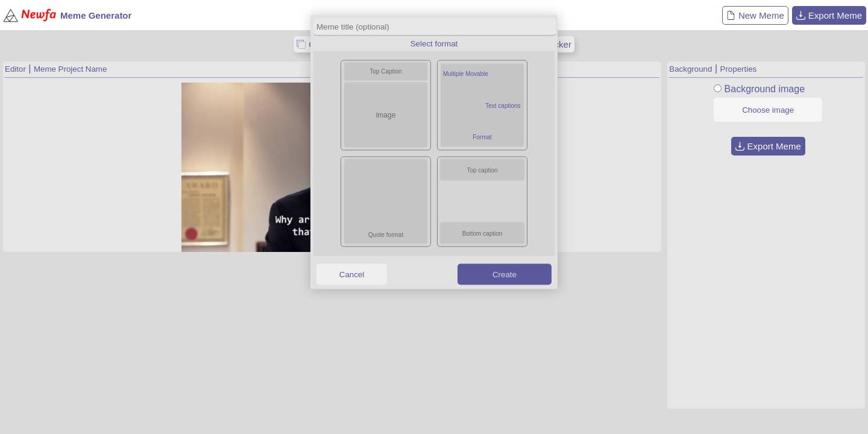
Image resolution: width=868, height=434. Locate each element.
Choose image (768, 110)
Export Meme (829, 15)
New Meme (755, 15)
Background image (765, 89)
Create (505, 274)
